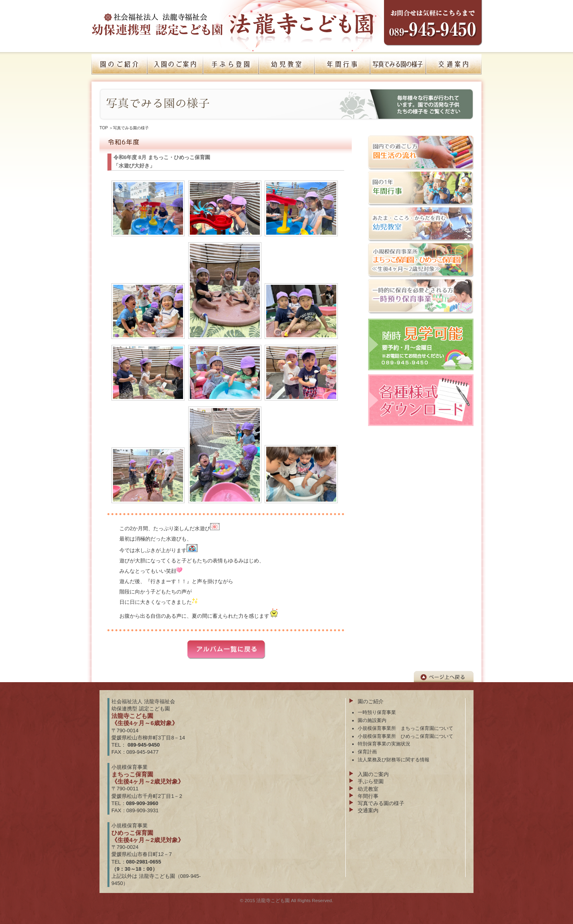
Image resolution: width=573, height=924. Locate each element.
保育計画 (367, 752)
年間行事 (368, 796)
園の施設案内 (372, 720)
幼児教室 (368, 789)
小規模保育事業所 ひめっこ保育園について (405, 736)
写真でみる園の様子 (131, 128)
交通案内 (368, 810)
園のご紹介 (371, 701)
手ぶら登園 (371, 781)
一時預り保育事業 (377, 712)
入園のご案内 (373, 774)
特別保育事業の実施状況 (384, 744)
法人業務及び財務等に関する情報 (394, 760)
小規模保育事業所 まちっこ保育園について (405, 728)
